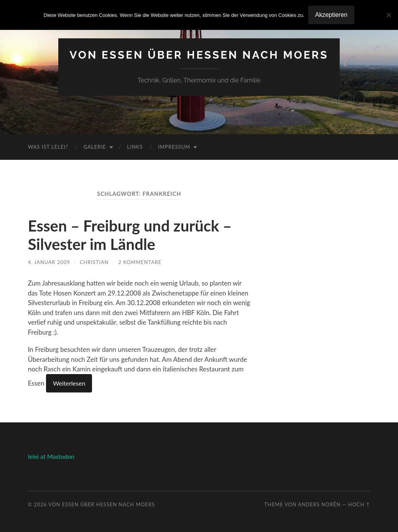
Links (135, 147)
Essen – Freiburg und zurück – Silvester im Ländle (130, 235)
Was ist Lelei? (48, 147)
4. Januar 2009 (49, 262)
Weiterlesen (69, 383)
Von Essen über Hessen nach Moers (199, 55)
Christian (94, 262)
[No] (388, 15)
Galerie (95, 147)
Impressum (174, 147)
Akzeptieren (331, 15)
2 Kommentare (140, 262)
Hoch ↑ (359, 504)
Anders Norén (319, 504)
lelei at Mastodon (51, 456)
